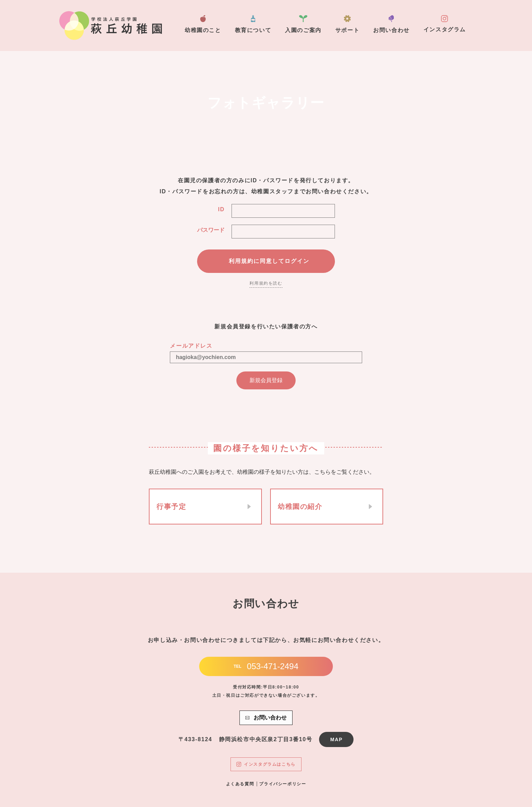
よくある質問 (240, 784)
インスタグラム (445, 24)
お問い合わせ (391, 24)
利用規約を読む (266, 283)
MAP (336, 739)
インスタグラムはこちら (266, 764)
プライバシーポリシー (283, 784)
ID (221, 209)
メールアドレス (191, 346)
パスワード (211, 230)
